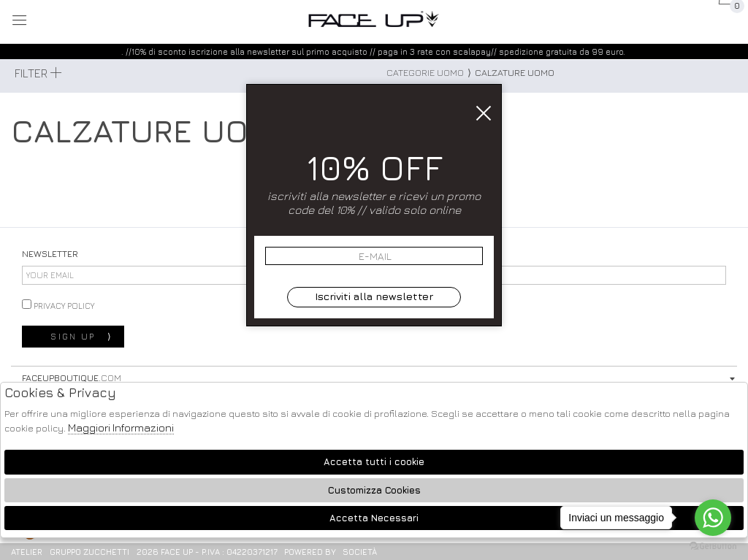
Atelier (27, 552)
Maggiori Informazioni (121, 427)
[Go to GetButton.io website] (713, 545)
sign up (81, 337)
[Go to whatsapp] (713, 518)
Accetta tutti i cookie (374, 462)
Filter (38, 73)
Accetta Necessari (374, 518)
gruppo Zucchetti (89, 552)
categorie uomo (425, 73)
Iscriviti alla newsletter (374, 296)
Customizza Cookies (374, 490)
